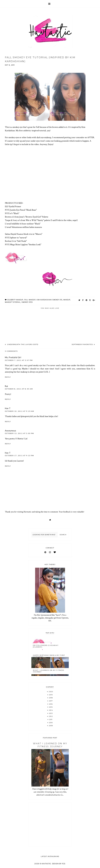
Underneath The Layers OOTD (22, 344)
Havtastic (46, 864)
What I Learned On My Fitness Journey (49, 671)
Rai (6, 386)
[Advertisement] (50, 824)
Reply (8, 377)
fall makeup (30, 300)
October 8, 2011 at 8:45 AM (19, 389)
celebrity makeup (15, 300)
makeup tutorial (13, 302)
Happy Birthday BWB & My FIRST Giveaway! (49, 656)
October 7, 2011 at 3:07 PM (19, 360)
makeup (67, 300)
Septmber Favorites (83, 344)
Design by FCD (59, 864)
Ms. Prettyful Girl (13, 357)
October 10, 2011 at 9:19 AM (20, 411)
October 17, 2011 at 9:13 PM (19, 455)
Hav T (8, 408)
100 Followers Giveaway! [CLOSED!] (46, 646)
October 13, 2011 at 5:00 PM (19, 433)
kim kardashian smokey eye (49, 300)
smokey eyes (27, 302)
